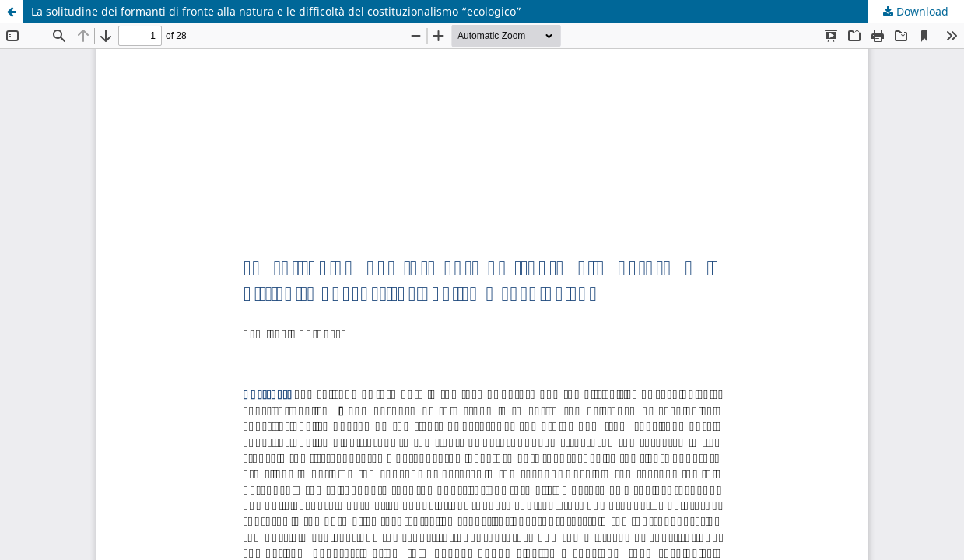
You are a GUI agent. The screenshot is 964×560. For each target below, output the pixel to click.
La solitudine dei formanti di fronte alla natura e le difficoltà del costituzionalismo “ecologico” (276, 11)
